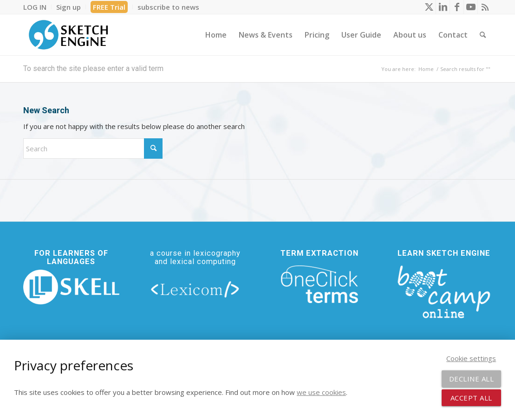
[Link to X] (429, 7)
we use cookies (321, 392)
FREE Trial (109, 7)
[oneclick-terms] (319, 284)
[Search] (483, 35)
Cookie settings (471, 358)
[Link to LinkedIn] (443, 7)
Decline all (472, 379)
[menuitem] (37, 7)
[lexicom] (195, 289)
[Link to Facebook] (457, 7)
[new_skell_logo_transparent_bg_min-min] (71, 287)
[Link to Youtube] (471, 7)
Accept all (471, 398)
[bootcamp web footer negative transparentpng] (444, 291)
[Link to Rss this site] (485, 7)
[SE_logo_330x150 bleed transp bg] (68, 35)
